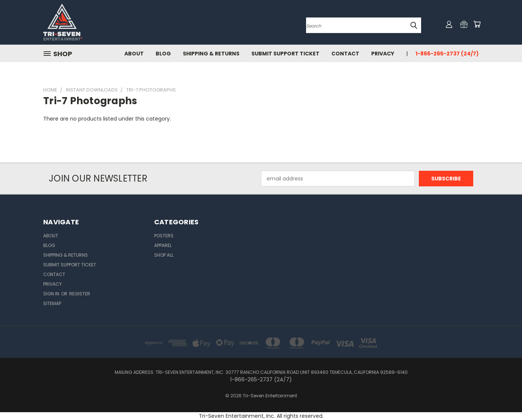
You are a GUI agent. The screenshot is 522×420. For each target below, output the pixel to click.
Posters (164, 236)
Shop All (164, 255)
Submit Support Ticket (285, 54)
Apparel (163, 245)
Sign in (52, 294)
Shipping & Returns (211, 54)
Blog (163, 54)
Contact (345, 54)
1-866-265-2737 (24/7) (447, 54)
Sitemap (52, 303)
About (134, 54)
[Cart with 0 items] (477, 24)
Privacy (383, 54)
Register (80, 294)
